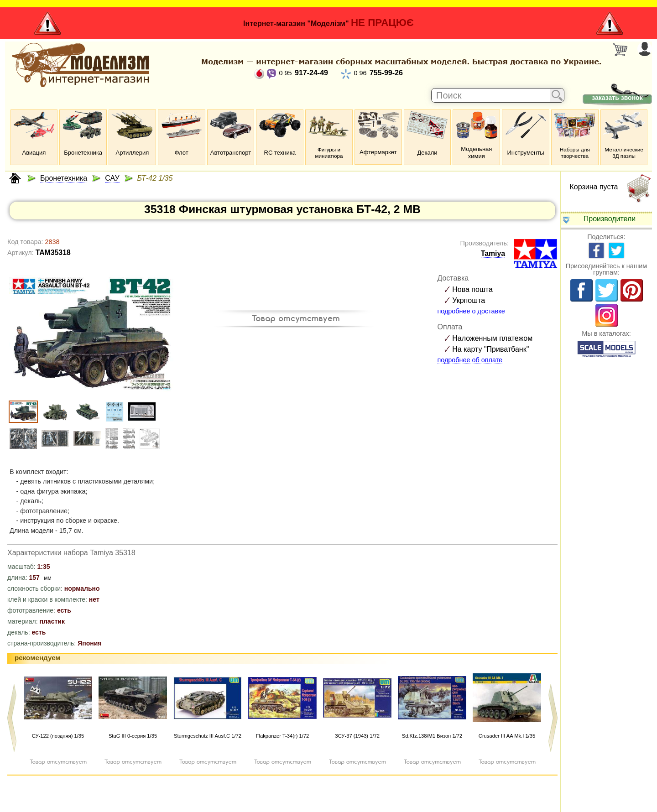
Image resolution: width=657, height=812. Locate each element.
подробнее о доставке (471, 311)
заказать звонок (617, 98)
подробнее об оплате (470, 360)
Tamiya (493, 253)
